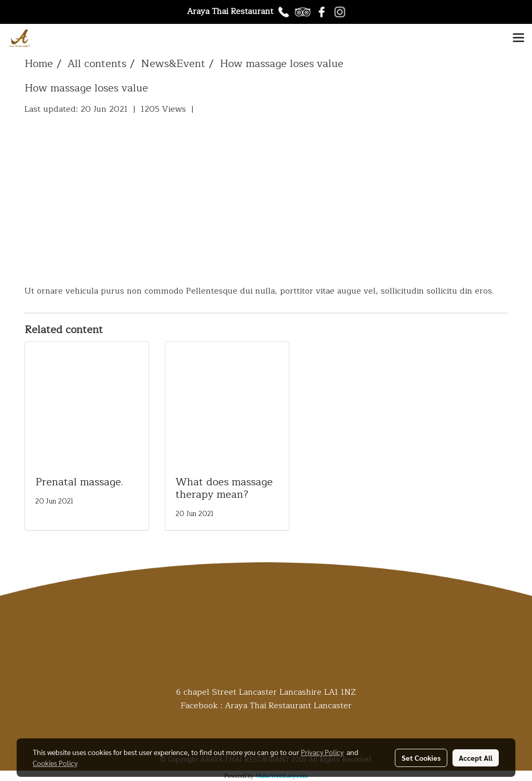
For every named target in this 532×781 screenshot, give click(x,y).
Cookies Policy (55, 763)
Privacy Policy (322, 752)
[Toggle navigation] (518, 38)
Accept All (476, 758)
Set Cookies (421, 758)
